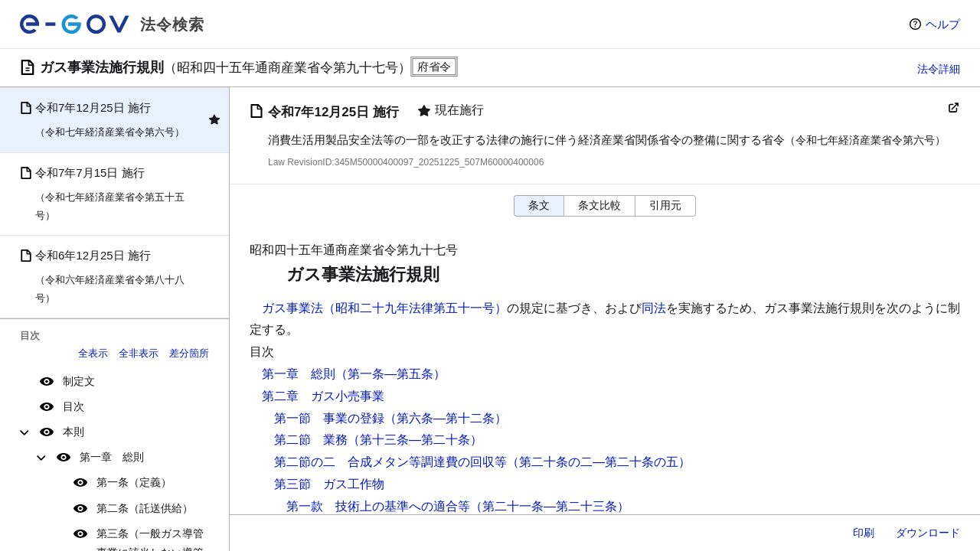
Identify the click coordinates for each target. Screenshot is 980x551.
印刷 (864, 533)
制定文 (79, 381)
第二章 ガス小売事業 (323, 396)
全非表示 (139, 353)
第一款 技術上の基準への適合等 (378, 506)
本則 (73, 432)
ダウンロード (928, 533)
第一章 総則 (112, 457)
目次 (73, 406)
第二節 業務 (311, 440)
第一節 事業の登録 (329, 418)
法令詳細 (939, 69)
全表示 (93, 353)
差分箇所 (189, 353)
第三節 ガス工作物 (329, 484)
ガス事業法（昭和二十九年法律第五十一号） (384, 308)
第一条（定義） (134, 482)
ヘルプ (943, 24)
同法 (654, 308)
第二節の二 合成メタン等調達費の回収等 (390, 462)
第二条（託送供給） (145, 508)
